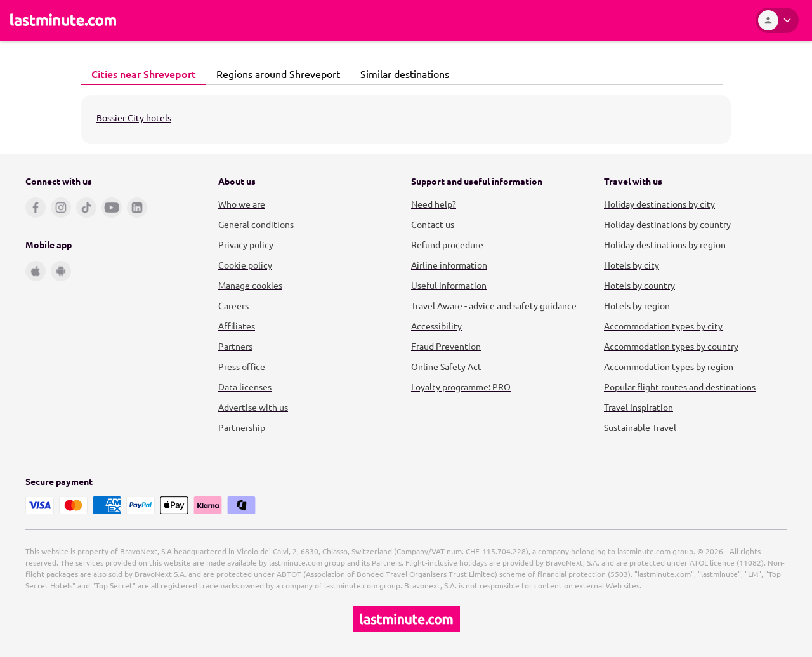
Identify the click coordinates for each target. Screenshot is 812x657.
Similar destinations (401, 74)
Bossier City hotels (134, 117)
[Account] (777, 20)
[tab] (144, 74)
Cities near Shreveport (140, 74)
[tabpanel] (406, 120)
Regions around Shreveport (275, 74)
